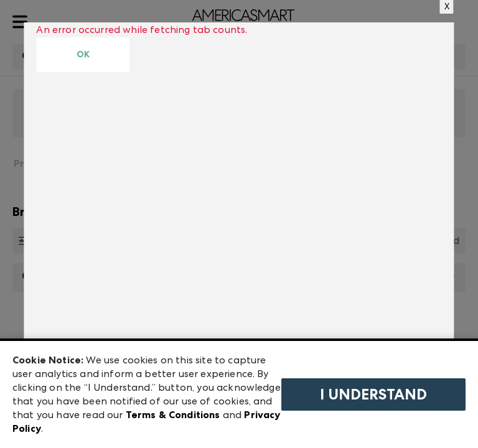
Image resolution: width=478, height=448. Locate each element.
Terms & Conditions (173, 415)
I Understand (373, 394)
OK (83, 54)
